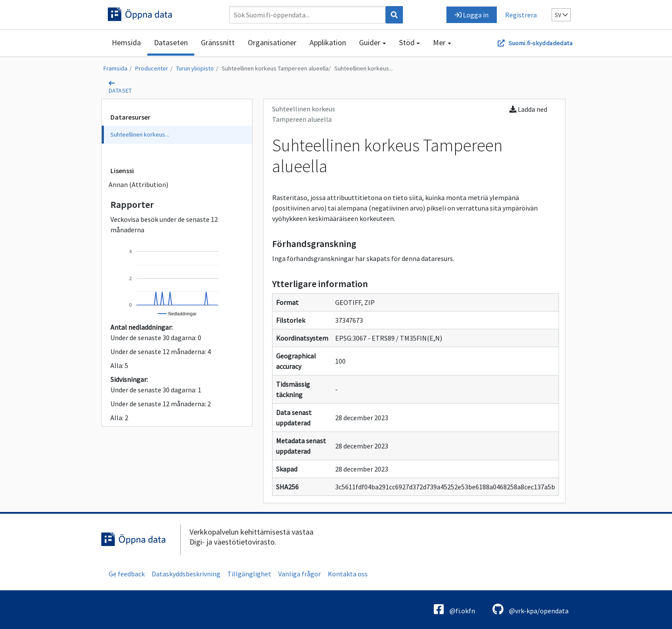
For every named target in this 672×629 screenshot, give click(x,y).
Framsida (115, 68)
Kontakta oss (348, 574)
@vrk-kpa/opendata (531, 609)
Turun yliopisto (195, 68)
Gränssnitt (218, 42)
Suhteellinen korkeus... (364, 68)
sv (561, 15)
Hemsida (126, 42)
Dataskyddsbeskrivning (186, 574)
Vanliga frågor (299, 574)
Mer (439, 42)
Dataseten (171, 42)
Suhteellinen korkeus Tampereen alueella (275, 68)
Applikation (328, 42)
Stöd (407, 42)
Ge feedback (127, 574)
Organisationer (272, 42)
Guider (370, 42)
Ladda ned (528, 109)
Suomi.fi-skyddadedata (541, 43)
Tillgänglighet (249, 574)
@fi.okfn (454, 609)
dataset (120, 90)
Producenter (152, 68)
